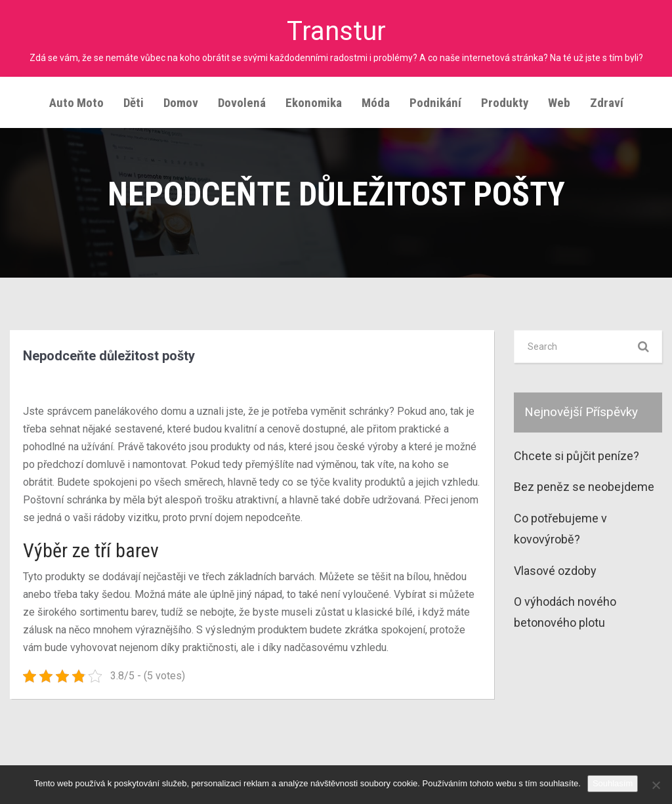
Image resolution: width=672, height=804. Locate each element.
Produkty (505, 103)
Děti (134, 103)
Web (559, 103)
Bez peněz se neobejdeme (584, 487)
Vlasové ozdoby (555, 570)
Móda (376, 103)
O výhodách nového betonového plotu (565, 612)
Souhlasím (613, 783)
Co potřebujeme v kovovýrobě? (560, 529)
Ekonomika (314, 103)
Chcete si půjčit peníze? (577, 456)
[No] (656, 785)
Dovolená (242, 103)
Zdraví (607, 103)
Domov (181, 103)
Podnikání (435, 103)
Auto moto (76, 103)
